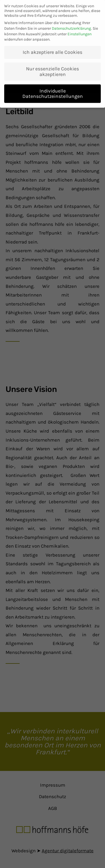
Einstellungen (80, 31)
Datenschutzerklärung (71, 25)
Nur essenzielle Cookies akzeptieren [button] (53, 68)
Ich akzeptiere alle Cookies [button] (53, 49)
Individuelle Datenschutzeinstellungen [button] (53, 90)
